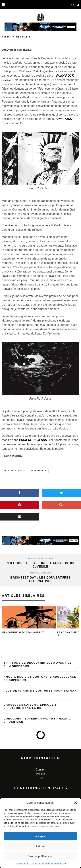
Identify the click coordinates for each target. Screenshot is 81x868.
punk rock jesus (14, 471)
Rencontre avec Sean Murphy (23, 632)
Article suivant (40, 573)
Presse (41, 774)
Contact (40, 770)
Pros (40, 778)
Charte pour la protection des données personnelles (41, 864)
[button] (76, 803)
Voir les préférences (40, 856)
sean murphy (39, 471)
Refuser (40, 846)
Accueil (7, 37)
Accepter (40, 836)
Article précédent (41, 558)
